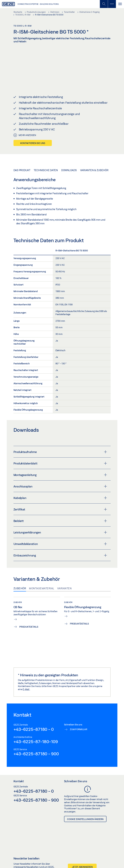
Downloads (69, 157)
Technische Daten (46, 157)
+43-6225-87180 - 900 (36, 740)
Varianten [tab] (64, 575)
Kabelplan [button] (60, 484)
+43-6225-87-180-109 (36, 728)
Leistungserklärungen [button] (60, 519)
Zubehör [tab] (20, 575)
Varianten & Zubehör (94, 157)
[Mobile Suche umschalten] (104, 4)
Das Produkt (22, 157)
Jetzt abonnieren (82, 853)
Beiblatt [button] (60, 507)
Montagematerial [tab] (42, 575)
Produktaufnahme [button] (60, 438)
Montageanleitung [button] (60, 461)
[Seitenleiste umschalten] (112, 4)
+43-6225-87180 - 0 (34, 716)
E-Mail (26, 676)
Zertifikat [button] (60, 496)
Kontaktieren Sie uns (33, 130)
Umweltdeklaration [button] (60, 530)
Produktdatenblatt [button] (60, 450)
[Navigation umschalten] (120, 4)
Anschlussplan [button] (60, 473)
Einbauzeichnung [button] (60, 542)
